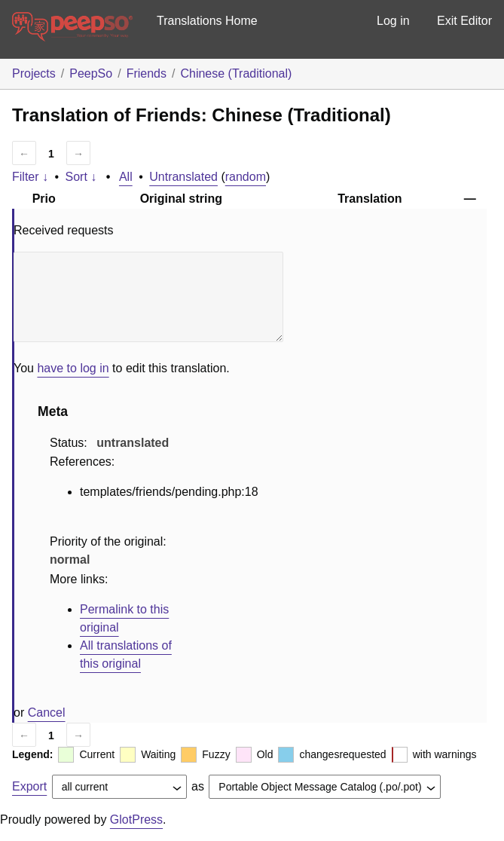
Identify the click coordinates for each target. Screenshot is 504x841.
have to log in (73, 368)
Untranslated (183, 177)
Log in (393, 21)
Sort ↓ (81, 177)
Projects (34, 73)
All (126, 177)
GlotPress (136, 820)
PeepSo (91, 73)
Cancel (47, 713)
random (246, 177)
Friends (147, 73)
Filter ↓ (30, 177)
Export (29, 786)
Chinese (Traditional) (236, 73)
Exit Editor (464, 21)
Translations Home (207, 21)
